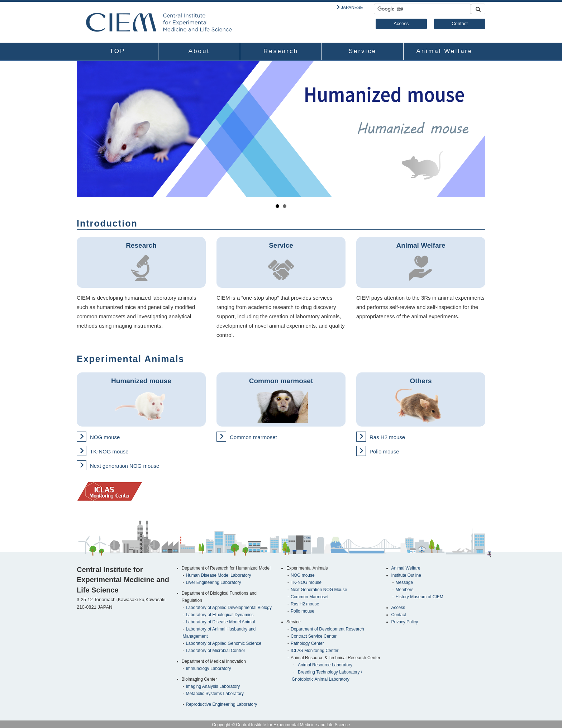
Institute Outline (406, 575)
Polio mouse (384, 451)
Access (401, 23)
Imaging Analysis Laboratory (213, 686)
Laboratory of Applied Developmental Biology (229, 608)
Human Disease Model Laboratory (219, 575)
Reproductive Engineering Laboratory (222, 704)
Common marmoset (253, 437)
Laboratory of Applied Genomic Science (224, 643)
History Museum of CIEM (420, 597)
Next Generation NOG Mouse (319, 590)
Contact (460, 23)
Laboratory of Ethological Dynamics (220, 615)
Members (405, 590)
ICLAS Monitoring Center (315, 651)
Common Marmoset (309, 597)
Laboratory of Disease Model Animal (221, 622)
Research (281, 51)
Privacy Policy (405, 622)
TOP (118, 51)
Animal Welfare (445, 51)
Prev (86, 129)
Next (476, 129)
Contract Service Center (314, 636)
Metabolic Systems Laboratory (215, 694)
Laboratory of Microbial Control (215, 651)
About (199, 51)
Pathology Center (307, 643)
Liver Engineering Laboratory (214, 582)
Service (363, 51)
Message (404, 582)
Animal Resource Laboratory (325, 665)
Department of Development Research (327, 629)
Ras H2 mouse (387, 437)
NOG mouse (105, 437)
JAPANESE (352, 8)
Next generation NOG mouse (125, 466)
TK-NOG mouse (109, 451)
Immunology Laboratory (209, 668)
